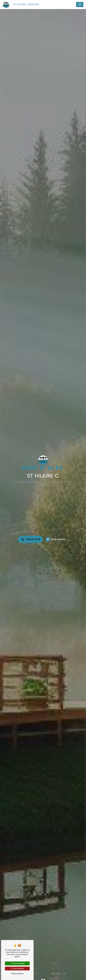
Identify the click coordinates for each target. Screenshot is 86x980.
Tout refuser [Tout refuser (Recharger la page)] (17, 969)
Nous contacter (56, 539)
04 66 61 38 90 (30, 539)
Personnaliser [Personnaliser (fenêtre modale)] (17, 974)
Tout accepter (17, 963)
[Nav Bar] (80, 5)
